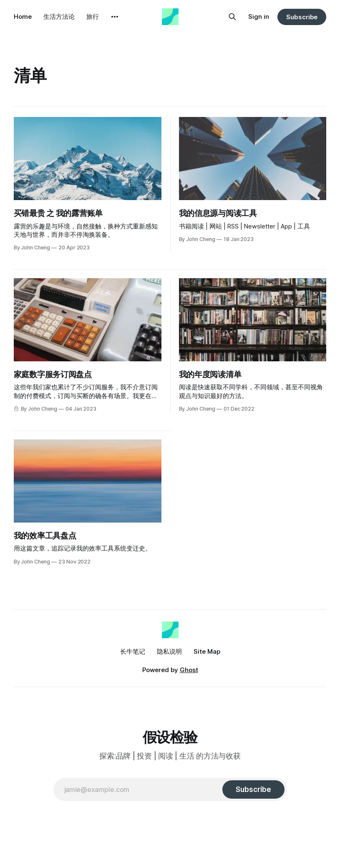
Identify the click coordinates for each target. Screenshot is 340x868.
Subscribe (302, 17)
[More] (115, 17)
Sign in (259, 16)
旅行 (93, 16)
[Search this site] (232, 17)
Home (23, 16)
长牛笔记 (133, 651)
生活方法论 (59, 16)
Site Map (207, 651)
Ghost (189, 670)
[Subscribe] (253, 789)
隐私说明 (169, 651)
